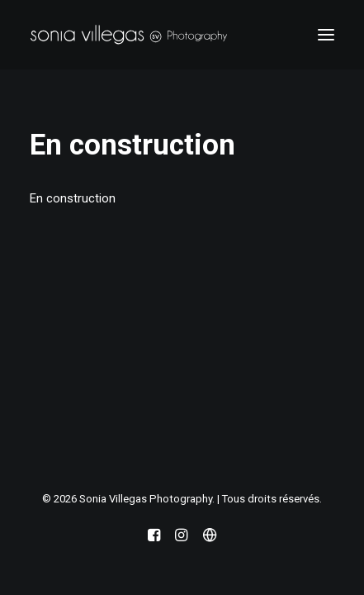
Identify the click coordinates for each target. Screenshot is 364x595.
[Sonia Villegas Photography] (129, 35)
